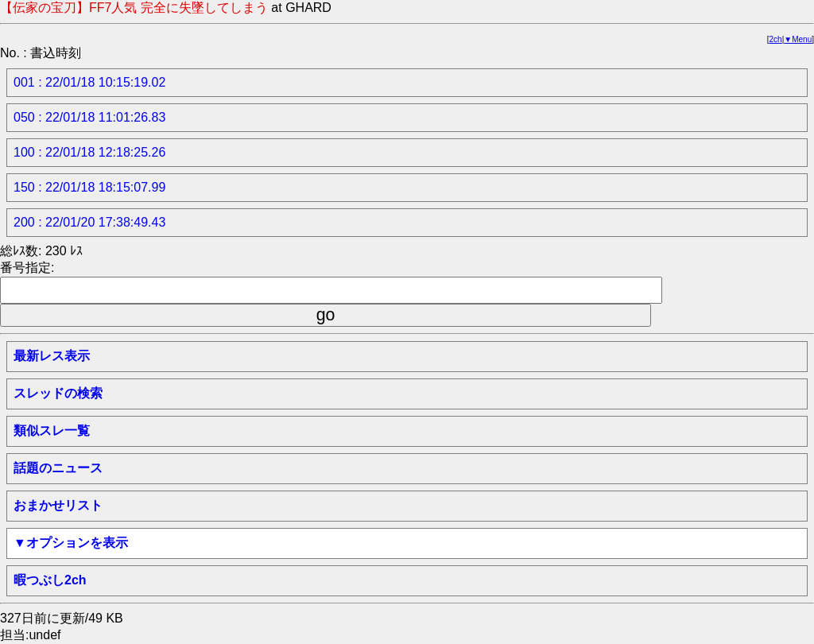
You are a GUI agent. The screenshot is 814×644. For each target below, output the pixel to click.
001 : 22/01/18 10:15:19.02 (89, 82)
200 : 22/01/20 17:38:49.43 (89, 222)
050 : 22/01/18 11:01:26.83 (89, 117)
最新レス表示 (52, 356)
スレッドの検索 (58, 393)
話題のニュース (58, 468)
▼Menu (798, 39)
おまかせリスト (58, 505)
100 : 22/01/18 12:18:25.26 (89, 152)
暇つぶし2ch (50, 580)
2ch (776, 39)
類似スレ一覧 (52, 431)
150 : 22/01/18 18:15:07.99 (89, 187)
